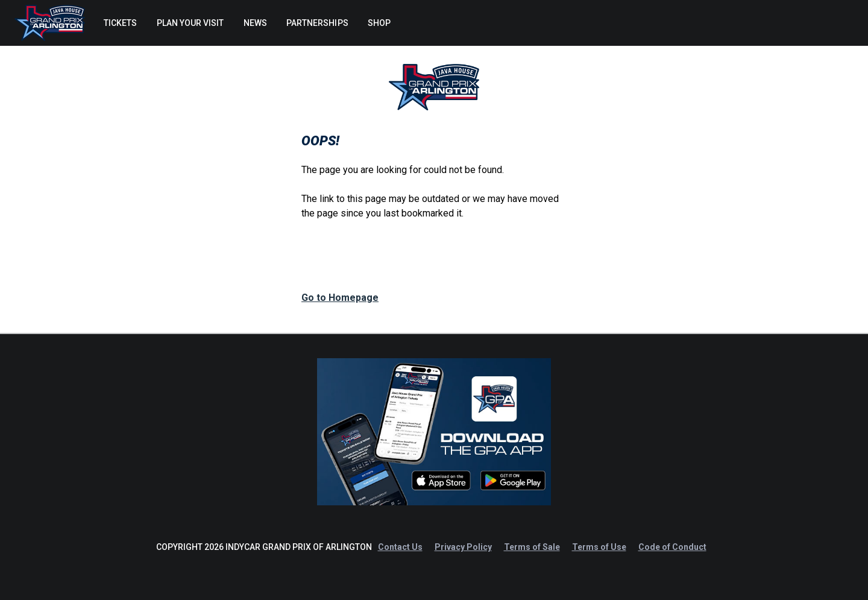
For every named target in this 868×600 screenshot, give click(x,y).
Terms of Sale (532, 547)
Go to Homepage (340, 298)
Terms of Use (599, 547)
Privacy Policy (463, 547)
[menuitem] (120, 23)
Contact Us (400, 547)
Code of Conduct (672, 547)
